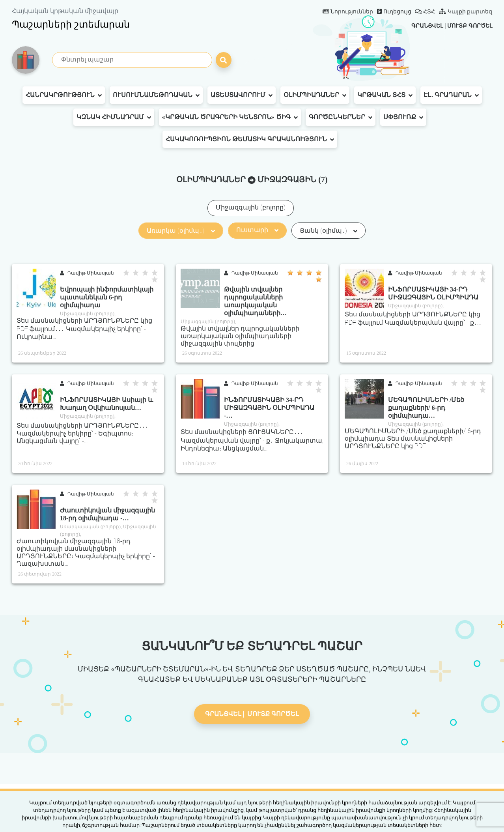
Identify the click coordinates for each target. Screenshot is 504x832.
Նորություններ (348, 12)
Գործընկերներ (341, 117)
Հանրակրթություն (64, 95)
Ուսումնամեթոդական (156, 95)
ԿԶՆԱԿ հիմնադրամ (114, 117)
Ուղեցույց (394, 12)
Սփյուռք (403, 117)
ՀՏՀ (425, 12)
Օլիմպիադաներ (315, 95)
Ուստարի (257, 230)
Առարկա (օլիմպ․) (181, 231)
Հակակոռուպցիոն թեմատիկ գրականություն (250, 139)
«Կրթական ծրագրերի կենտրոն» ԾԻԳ (230, 117)
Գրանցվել (418, 25)
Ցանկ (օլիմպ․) (329, 231)
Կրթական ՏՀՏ (385, 95)
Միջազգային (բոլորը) (251, 207)
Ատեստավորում (242, 95)
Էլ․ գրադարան (451, 95)
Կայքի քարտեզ (466, 12)
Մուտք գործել (466, 25)
